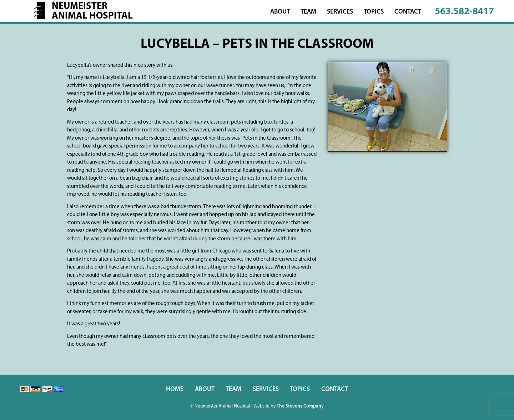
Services (340, 12)
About (280, 12)
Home (175, 389)
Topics (374, 12)
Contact (408, 12)
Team (308, 12)
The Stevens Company (300, 406)
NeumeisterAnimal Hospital (92, 11)
